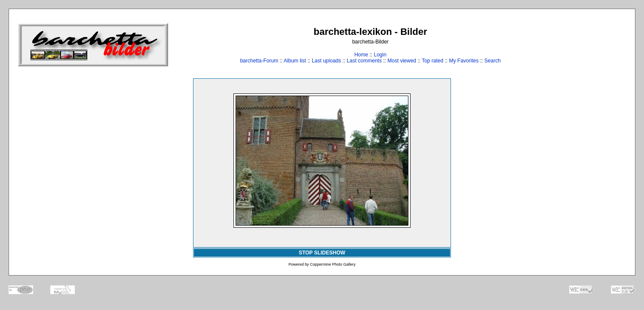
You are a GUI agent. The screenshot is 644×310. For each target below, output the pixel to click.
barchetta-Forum (259, 61)
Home (361, 55)
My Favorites (464, 61)
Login (380, 55)
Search (493, 61)
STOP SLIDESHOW (322, 253)
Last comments (364, 61)
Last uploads (326, 61)
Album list (295, 61)
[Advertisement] (600, 45)
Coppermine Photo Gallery (333, 264)
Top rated (432, 61)
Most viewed (402, 61)
